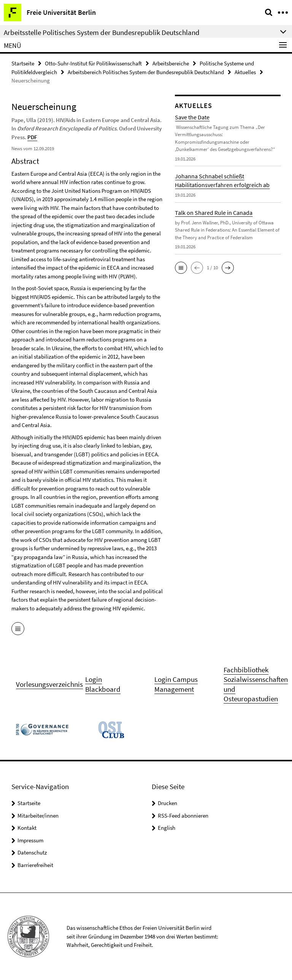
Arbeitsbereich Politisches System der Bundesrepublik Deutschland (146, 72)
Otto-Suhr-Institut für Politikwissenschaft (93, 63)
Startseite (23, 63)
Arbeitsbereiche (171, 63)
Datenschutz (32, 852)
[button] (181, 268)
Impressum (30, 840)
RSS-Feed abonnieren (183, 816)
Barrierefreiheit (35, 865)
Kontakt (27, 828)
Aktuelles (245, 72)
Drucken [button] (167, 803)
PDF (32, 137)
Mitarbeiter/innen (38, 816)
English (167, 828)
